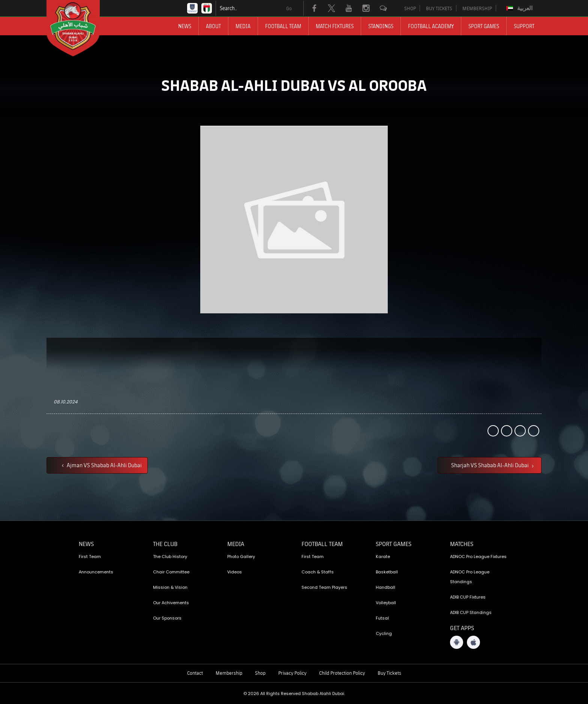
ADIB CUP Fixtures (468, 597)
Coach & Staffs (318, 572)
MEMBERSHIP (477, 8)
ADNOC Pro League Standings (470, 577)
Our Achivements (171, 603)
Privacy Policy (292, 673)
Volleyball (386, 603)
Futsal (382, 618)
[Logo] (80, 28)
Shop (260, 673)
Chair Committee (171, 572)
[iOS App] (473, 642)
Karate (383, 557)
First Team (90, 557)
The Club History (170, 557)
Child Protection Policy (342, 673)
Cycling (384, 633)
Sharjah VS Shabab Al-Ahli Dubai (490, 465)
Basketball (387, 572)
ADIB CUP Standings (471, 612)
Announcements (96, 572)
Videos (235, 572)
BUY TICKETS (439, 8)
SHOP (410, 8)
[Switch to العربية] (520, 8)
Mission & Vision (170, 587)
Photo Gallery (241, 557)
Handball (385, 587)
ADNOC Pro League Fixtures (478, 557)
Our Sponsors (167, 618)
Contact (195, 673)
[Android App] (457, 642)
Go (289, 8)
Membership (229, 673)
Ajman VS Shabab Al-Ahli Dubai (104, 465)
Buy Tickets (389, 673)
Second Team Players (324, 587)
